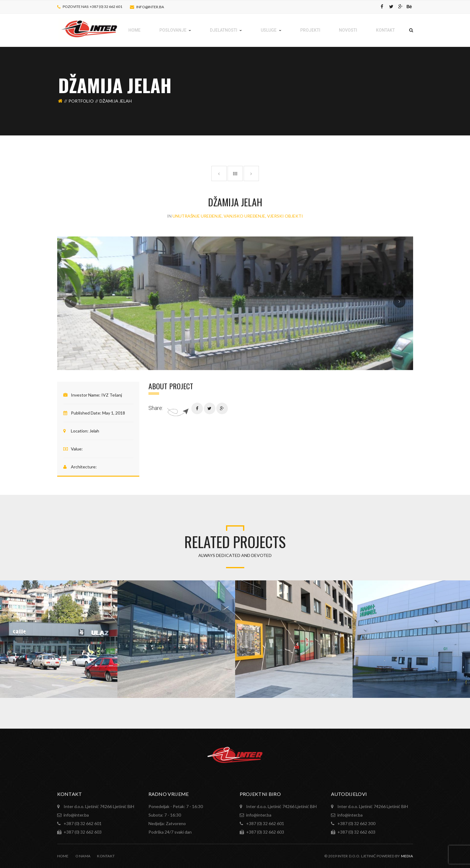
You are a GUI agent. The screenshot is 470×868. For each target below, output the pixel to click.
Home (63, 856)
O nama (83, 856)
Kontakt (106, 856)
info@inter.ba (150, 7)
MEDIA (407, 856)
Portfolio (81, 101)
